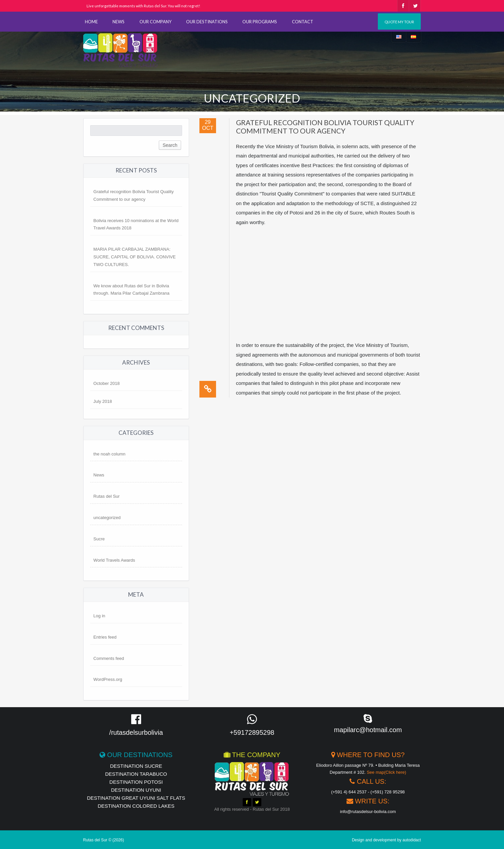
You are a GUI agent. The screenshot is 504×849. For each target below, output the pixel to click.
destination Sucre (136, 766)
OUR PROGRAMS (260, 22)
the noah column (110, 454)
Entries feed (105, 637)
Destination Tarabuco (136, 774)
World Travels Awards (114, 560)
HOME (91, 22)
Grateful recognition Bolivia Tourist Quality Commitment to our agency (325, 127)
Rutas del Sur (107, 496)
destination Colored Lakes (136, 806)
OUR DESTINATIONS (207, 22)
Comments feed (109, 658)
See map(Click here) (387, 772)
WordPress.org (108, 679)
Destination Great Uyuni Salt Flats (136, 798)
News (99, 475)
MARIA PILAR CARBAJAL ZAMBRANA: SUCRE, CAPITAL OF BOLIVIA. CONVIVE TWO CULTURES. (135, 257)
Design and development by (386, 840)
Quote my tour (399, 22)
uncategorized (107, 518)
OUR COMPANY (155, 22)
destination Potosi (136, 782)
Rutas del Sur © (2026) (104, 840)
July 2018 (103, 401)
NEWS (119, 22)
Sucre (99, 539)
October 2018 (107, 383)
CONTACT (303, 22)
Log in (99, 616)
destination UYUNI (136, 790)
